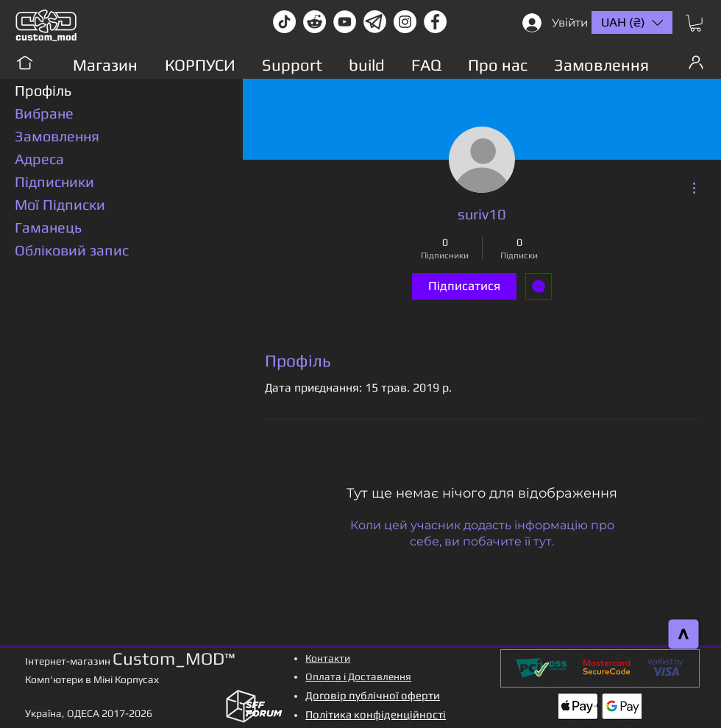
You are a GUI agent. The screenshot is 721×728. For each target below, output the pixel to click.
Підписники (54, 181)
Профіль (43, 90)
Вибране (44, 113)
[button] (696, 23)
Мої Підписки (60, 204)
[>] (684, 635)
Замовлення (57, 136)
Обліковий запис (72, 250)
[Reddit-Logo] (315, 22)
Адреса (39, 159)
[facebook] (435, 22)
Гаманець (48, 227)
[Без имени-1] (375, 22)
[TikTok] (284, 22)
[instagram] (405, 22)
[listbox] (632, 22)
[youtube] (345, 22)
